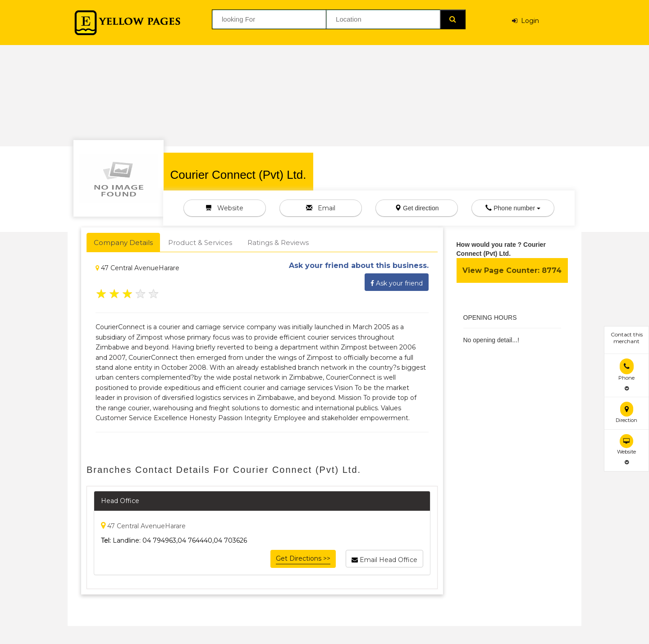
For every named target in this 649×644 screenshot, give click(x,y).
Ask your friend (397, 282)
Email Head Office (384, 558)
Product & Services (200, 243)
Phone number (513, 208)
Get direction (417, 208)
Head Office (120, 501)
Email (321, 208)
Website (224, 208)
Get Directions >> (303, 558)
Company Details (123, 243)
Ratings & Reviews (278, 243)
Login (526, 21)
